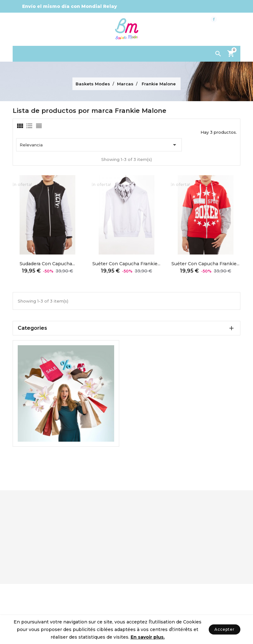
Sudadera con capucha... (47, 264)
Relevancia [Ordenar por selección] (99, 145)
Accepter (225, 629)
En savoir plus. (148, 637)
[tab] (20, 126)
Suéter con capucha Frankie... (126, 264)
